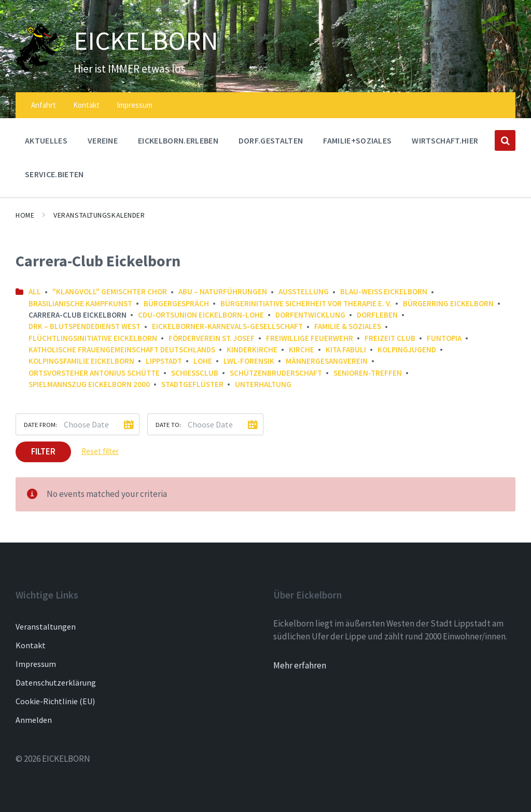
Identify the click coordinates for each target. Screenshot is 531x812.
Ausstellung (304, 291)
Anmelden (34, 720)
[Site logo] (37, 69)
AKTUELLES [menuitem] (46, 140)
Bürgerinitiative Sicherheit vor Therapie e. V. (306, 303)
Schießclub (195, 373)
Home (25, 215)
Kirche (302, 350)
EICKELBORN (147, 40)
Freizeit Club (390, 338)
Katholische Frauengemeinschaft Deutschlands (122, 350)
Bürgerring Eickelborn (448, 303)
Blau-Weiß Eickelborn (384, 291)
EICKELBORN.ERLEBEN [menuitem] (178, 140)
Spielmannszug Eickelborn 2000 (89, 384)
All (35, 291)
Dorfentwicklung (310, 315)
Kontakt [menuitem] (86, 105)
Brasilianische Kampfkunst (80, 303)
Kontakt (31, 645)
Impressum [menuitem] (135, 105)
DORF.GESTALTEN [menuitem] (271, 140)
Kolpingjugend (407, 350)
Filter (43, 451)
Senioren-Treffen (368, 373)
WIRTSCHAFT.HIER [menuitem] (445, 140)
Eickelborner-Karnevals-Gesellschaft (227, 326)
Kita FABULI (346, 350)
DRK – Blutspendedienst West (85, 326)
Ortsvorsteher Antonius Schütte (94, 373)
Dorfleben (377, 315)
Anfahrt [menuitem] (44, 105)
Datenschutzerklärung (56, 682)
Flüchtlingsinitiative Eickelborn (93, 338)
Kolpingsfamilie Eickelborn (81, 361)
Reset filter (100, 451)
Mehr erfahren (300, 665)
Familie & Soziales (348, 326)
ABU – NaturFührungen (223, 291)
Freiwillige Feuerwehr (310, 338)
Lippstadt (164, 361)
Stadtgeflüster (192, 384)
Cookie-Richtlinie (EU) (55, 701)
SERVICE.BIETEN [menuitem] (54, 174)
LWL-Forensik (249, 361)
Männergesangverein (327, 361)
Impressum (36, 664)
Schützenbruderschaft (276, 373)
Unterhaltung (263, 384)
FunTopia (444, 338)
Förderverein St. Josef (212, 338)
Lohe (203, 361)
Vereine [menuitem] (103, 140)
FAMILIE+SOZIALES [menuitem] (357, 140)
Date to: (168, 424)
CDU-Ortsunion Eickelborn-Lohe (201, 315)
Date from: (40, 424)
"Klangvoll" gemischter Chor (110, 291)
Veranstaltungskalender (99, 215)
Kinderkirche (252, 350)
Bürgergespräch (176, 303)
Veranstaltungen (46, 626)
